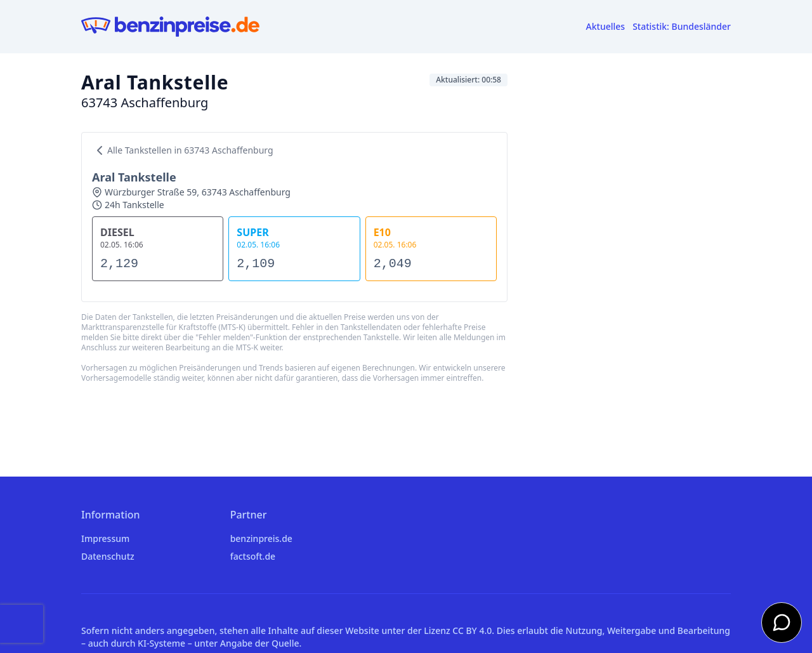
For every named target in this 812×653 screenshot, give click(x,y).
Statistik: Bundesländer (682, 26)
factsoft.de (253, 556)
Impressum (105, 538)
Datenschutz (108, 556)
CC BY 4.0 (472, 630)
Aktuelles (606, 26)
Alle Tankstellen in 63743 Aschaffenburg (183, 150)
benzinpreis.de (261, 538)
